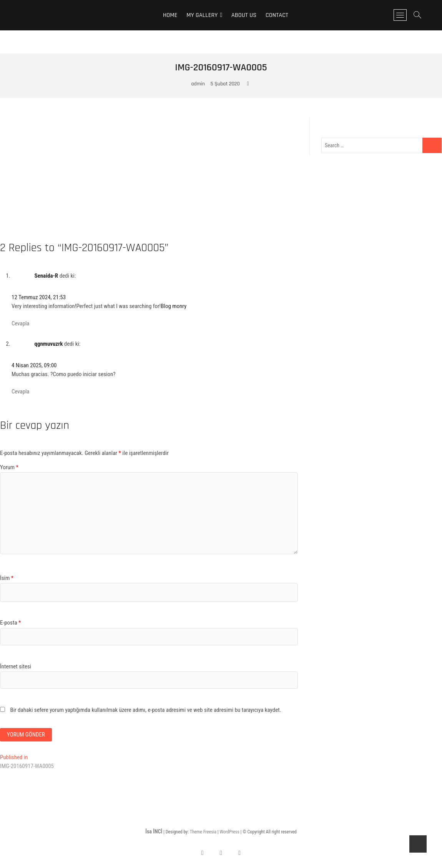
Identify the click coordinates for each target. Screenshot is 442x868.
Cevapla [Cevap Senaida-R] (20, 323)
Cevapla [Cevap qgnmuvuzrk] (20, 392)
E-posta (10, 623)
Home (170, 15)
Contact (277, 15)
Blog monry (174, 306)
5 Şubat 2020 (225, 84)
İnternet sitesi (16, 666)
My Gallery (202, 15)
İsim (7, 578)
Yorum (9, 467)
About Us (244, 15)
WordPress (230, 832)
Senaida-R (46, 276)
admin (198, 84)
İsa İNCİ (154, 831)
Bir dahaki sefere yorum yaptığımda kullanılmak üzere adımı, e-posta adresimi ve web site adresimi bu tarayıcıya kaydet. (145, 710)
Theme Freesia (203, 832)
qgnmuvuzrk (48, 344)
